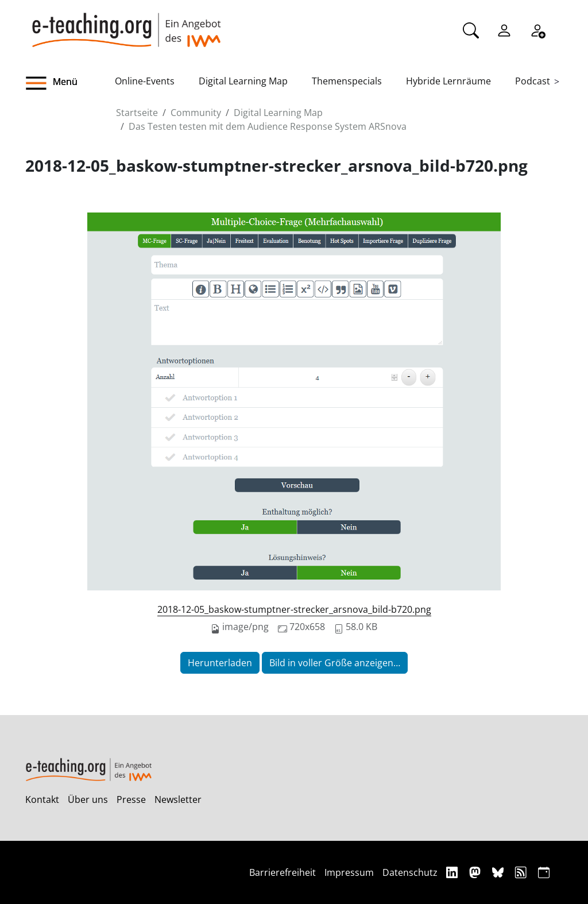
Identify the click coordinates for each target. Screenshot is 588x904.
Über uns (88, 799)
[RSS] (522, 872)
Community (196, 113)
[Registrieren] (537, 29)
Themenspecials (347, 81)
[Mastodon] (476, 872)
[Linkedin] (453, 872)
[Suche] (471, 29)
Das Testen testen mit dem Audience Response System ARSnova (268, 126)
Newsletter (178, 799)
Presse (131, 799)
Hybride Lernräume (448, 81)
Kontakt (42, 799)
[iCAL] (544, 872)
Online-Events (145, 81)
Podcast (533, 81)
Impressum (349, 872)
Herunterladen (220, 663)
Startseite (137, 113)
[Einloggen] (504, 29)
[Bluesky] (499, 872)
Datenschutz (410, 872)
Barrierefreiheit (283, 872)
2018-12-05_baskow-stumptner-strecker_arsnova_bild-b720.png (294, 609)
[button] (70, 83)
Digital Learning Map (243, 81)
